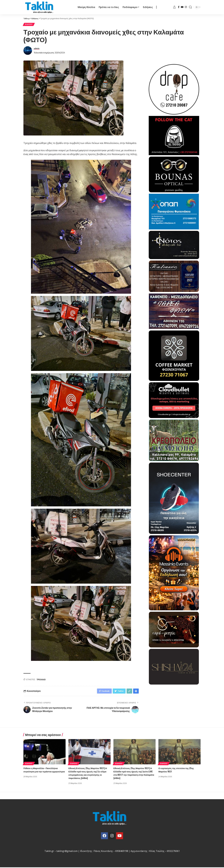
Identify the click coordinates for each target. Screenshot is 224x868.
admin (37, 49)
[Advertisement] (174, 705)
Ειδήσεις (30, 25)
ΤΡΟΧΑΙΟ (41, 680)
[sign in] (174, 7)
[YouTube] (182, 7)
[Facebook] (179, 7)
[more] (156, 7)
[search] (190, 7)
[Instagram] (186, 7)
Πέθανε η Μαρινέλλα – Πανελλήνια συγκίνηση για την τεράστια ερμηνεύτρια (41, 772)
